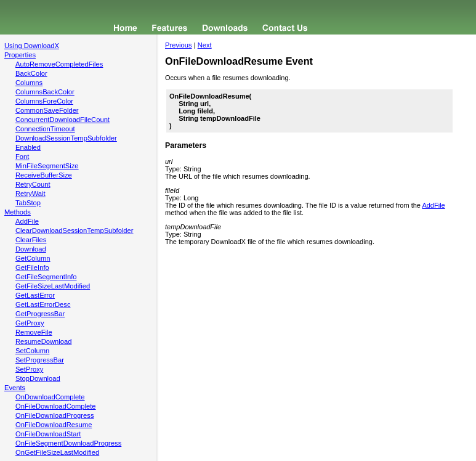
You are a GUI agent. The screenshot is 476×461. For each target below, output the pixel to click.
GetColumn (33, 258)
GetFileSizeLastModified (53, 286)
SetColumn (32, 351)
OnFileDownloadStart (48, 434)
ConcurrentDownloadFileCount (63, 120)
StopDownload (38, 378)
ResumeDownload (43, 341)
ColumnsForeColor (44, 101)
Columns (29, 83)
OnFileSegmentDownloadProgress (68, 443)
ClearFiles (31, 240)
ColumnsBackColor (45, 92)
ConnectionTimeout (45, 129)
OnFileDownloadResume (54, 425)
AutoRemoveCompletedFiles (59, 64)
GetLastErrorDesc (43, 304)
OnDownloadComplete (50, 397)
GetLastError (35, 295)
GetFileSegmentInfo (46, 277)
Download (31, 249)
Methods (18, 212)
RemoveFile (34, 332)
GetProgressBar (40, 314)
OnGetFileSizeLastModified (57, 452)
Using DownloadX (32, 46)
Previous (179, 45)
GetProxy (30, 323)
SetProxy (29, 369)
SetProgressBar (40, 360)
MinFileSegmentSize (47, 166)
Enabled (28, 147)
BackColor (31, 73)
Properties (20, 55)
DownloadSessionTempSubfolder (66, 138)
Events (15, 388)
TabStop (28, 203)
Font (22, 157)
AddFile (27, 221)
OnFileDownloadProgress (54, 415)
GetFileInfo (32, 267)
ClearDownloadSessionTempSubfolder (75, 230)
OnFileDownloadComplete (56, 406)
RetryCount (33, 184)
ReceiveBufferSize (44, 175)
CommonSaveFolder (47, 110)
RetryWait (30, 194)
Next (205, 45)
